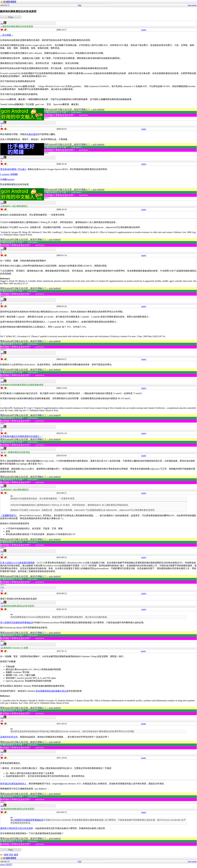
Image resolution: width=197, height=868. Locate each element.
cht (4, 2)
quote (144, 30)
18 (2, 809)
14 (2, 606)
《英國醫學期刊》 (9, 516)
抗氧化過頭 (32, 134)
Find (80, 5)
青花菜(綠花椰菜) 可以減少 (13, 169)
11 (2, 490)
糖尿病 (13, 2)
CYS (2, 587)
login (190, 5)
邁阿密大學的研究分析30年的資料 (17, 828)
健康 (8, 2)
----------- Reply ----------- (11, 17)
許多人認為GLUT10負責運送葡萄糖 (17, 563)
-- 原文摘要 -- (7, 35)
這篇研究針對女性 (9, 737)
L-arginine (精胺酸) (9, 174)
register (194, 5)
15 (2, 648)
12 (2, 554)
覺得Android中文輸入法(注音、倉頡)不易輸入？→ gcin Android (74, 109)
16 (2, 721)
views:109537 (6, 865)
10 (2, 452)
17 (2, 755)
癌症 (11, 855)
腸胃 (16, 855)
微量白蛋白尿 (62, 691)
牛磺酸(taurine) (7, 179)
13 (2, 590)
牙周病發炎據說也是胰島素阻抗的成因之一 (21, 436)
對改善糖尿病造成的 (45, 691)
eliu (3, 24)
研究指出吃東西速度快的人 (13, 784)
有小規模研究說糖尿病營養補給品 (17, 623)
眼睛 (6, 855)
